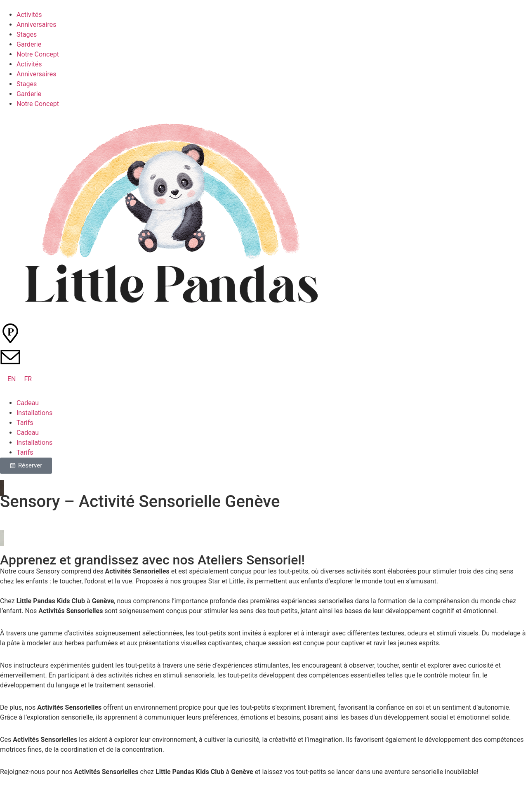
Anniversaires (36, 25)
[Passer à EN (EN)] (12, 379)
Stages (27, 34)
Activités (29, 15)
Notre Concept (38, 54)
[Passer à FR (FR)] (28, 379)
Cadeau (28, 403)
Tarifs (25, 423)
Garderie (29, 44)
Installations (34, 413)
